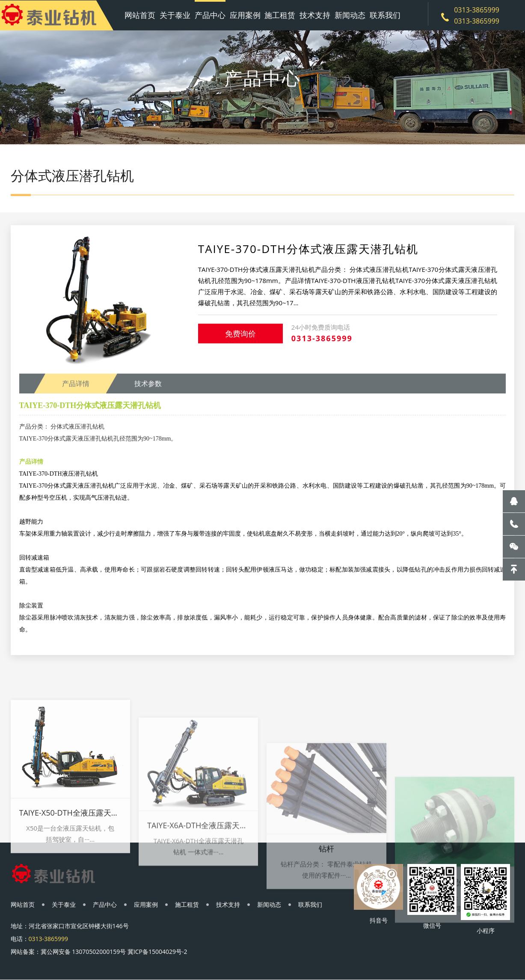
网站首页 (140, 15)
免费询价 (240, 334)
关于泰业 (175, 15)
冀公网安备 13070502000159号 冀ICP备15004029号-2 (114, 952)
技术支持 (315, 15)
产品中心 (210, 15)
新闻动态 (350, 15)
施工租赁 (280, 15)
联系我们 (385, 15)
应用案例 (245, 15)
